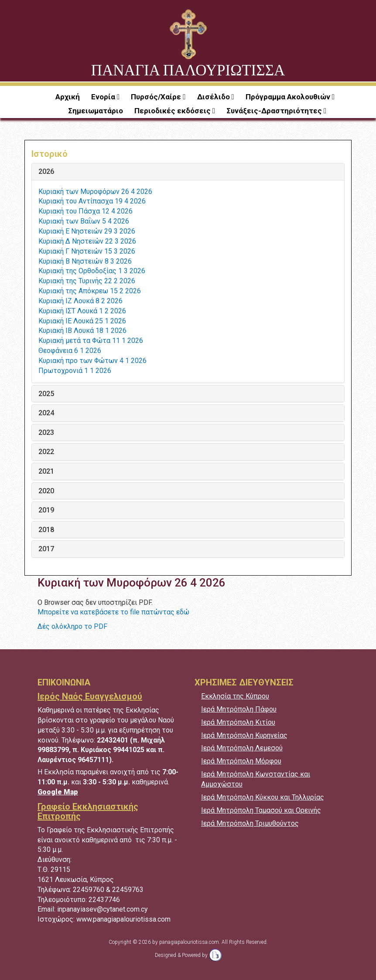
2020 (46, 491)
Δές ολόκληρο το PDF (72, 626)
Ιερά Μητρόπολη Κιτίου (238, 722)
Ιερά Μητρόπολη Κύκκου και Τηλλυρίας (263, 797)
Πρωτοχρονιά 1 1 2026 (75, 371)
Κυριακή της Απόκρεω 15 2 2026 (90, 291)
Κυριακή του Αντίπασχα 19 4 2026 (92, 201)
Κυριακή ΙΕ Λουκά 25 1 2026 (82, 321)
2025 (46, 394)
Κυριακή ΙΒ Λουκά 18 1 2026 (82, 331)
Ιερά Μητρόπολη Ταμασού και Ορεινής (261, 810)
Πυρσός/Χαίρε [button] (157, 97)
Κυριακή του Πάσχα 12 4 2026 (85, 211)
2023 (46, 433)
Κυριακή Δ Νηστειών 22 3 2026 (87, 241)
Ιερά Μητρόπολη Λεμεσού (242, 748)
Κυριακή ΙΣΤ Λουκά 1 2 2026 (82, 311)
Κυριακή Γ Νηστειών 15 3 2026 (87, 251)
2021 (46, 471)
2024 (46, 413)
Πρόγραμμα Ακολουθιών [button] (289, 97)
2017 (46, 549)
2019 (46, 510)
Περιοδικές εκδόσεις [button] (173, 111)
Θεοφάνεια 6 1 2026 (70, 351)
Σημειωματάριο (96, 111)
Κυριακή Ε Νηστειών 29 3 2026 (87, 231)
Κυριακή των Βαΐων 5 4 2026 (84, 221)
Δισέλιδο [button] (214, 97)
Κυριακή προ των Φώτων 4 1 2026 (92, 361)
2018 (46, 530)
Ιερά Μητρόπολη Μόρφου (241, 761)
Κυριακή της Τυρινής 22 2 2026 (87, 281)
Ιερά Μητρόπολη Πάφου (239, 709)
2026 (46, 172)
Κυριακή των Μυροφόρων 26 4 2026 (95, 192)
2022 (46, 452)
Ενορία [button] (104, 97)
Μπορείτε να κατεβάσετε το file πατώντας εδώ (113, 612)
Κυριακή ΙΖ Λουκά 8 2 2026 (80, 301)
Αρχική (68, 97)
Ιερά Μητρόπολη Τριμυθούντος (250, 823)
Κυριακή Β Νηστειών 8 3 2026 (85, 261)
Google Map (58, 792)
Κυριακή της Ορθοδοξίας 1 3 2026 (92, 271)
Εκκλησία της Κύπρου (235, 696)
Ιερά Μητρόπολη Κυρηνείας (244, 735)
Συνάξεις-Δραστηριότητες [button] (275, 111)
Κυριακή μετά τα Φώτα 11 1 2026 (91, 341)
